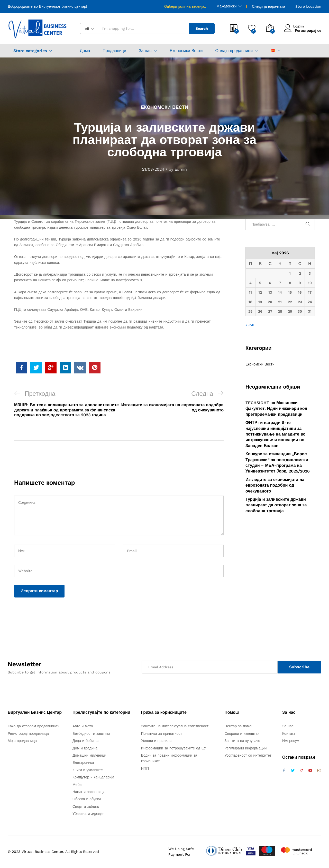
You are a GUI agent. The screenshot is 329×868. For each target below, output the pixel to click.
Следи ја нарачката (268, 6)
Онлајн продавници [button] (234, 51)
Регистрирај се (308, 31)
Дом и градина (85, 748)
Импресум (291, 741)
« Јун (250, 325)
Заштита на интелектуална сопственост (175, 726)
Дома (85, 51)
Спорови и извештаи (242, 734)
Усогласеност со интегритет (248, 755)
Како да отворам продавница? (34, 726)
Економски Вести (164, 107)
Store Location (308, 6)
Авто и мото (83, 726)
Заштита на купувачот (243, 741)
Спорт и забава (86, 806)
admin (181, 169)
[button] (273, 51)
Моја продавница (22, 741)
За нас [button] (145, 51)
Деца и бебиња (85, 741)
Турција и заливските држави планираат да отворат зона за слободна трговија (276, 505)
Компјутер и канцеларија (93, 777)
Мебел (78, 785)
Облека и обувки (87, 799)
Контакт (289, 734)
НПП (145, 768)
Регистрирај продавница (28, 734)
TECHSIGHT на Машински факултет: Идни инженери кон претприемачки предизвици (276, 409)
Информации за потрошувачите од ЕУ (174, 748)
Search (202, 28)
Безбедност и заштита (91, 734)
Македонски (226, 6)
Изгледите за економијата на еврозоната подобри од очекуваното (275, 485)
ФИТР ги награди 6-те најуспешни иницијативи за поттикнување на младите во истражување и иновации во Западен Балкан (276, 434)
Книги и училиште (88, 770)
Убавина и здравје (88, 814)
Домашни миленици (89, 755)
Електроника (83, 763)
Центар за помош (239, 726)
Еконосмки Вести (186, 51)
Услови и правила (156, 741)
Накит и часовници (89, 792)
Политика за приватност (162, 734)
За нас (288, 726)
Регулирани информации (245, 748)
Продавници (114, 51)
